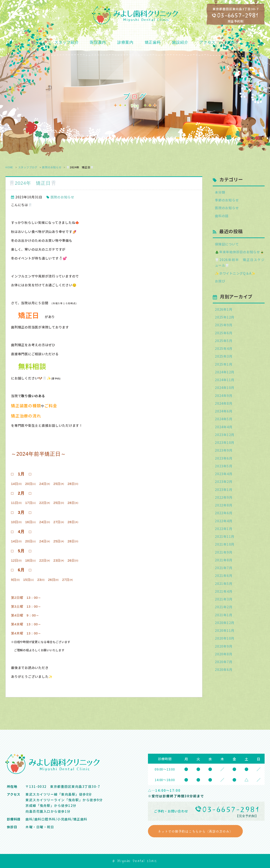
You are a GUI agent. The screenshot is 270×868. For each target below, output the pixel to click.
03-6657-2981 (238, 15)
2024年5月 (224, 419)
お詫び (220, 281)
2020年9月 (224, 646)
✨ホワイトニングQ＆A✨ (235, 273)
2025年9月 (224, 325)
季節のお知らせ (227, 200)
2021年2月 (224, 607)
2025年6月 (224, 333)
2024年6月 (224, 411)
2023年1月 (224, 490)
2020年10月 (225, 638)
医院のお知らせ (52, 167)
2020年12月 (225, 623)
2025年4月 (224, 348)
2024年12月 (225, 372)
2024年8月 (224, 403)
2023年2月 (224, 482)
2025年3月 (224, 356)
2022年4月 (224, 521)
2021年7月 (224, 568)
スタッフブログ (28, 167)
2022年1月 (224, 529)
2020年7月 (224, 662)
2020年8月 (224, 654)
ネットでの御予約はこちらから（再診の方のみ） (195, 831)
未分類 (220, 192)
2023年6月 (224, 458)
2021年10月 (225, 544)
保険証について (227, 244)
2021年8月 (224, 560)
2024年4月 (224, 427)
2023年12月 (225, 435)
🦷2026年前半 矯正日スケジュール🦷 (240, 262)
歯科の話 (222, 216)
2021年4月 (224, 591)
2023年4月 (224, 474)
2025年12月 (225, 317)
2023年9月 (224, 450)
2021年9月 (224, 552)
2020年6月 (224, 670)
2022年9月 (224, 497)
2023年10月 (225, 442)
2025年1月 (224, 364)
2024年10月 (225, 388)
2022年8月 (224, 505)
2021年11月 (225, 536)
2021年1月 (224, 615)
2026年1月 (224, 309)
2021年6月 (224, 576)
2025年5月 (224, 341)
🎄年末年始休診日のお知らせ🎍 (240, 252)
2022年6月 (224, 513)
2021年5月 (224, 584)
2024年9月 (224, 396)
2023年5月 (224, 466)
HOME (9, 167)
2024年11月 (225, 380)
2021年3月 (224, 599)
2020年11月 (225, 630)
